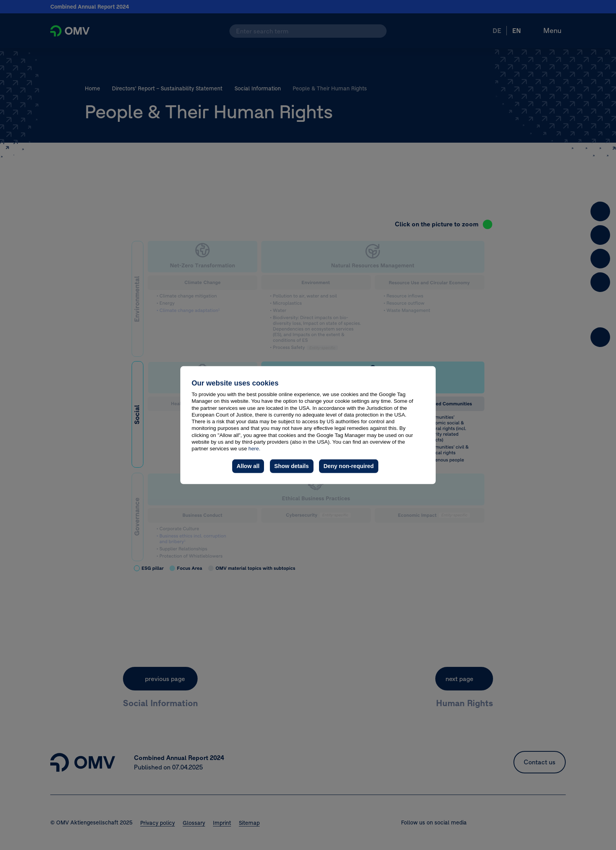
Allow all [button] (248, 466)
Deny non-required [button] (348, 466)
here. (254, 449)
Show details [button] (291, 466)
